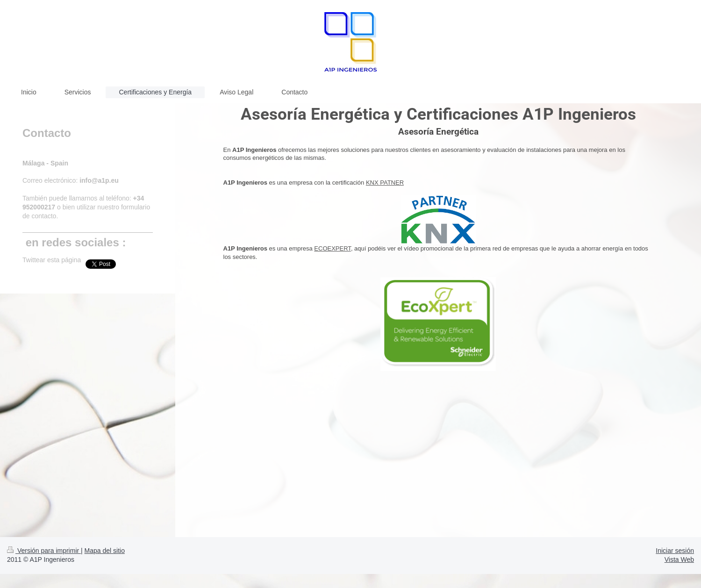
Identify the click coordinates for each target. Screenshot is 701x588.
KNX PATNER (385, 183)
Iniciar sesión (675, 551)
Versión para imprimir (44, 551)
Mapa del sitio (105, 551)
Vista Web (679, 559)
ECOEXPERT (333, 248)
